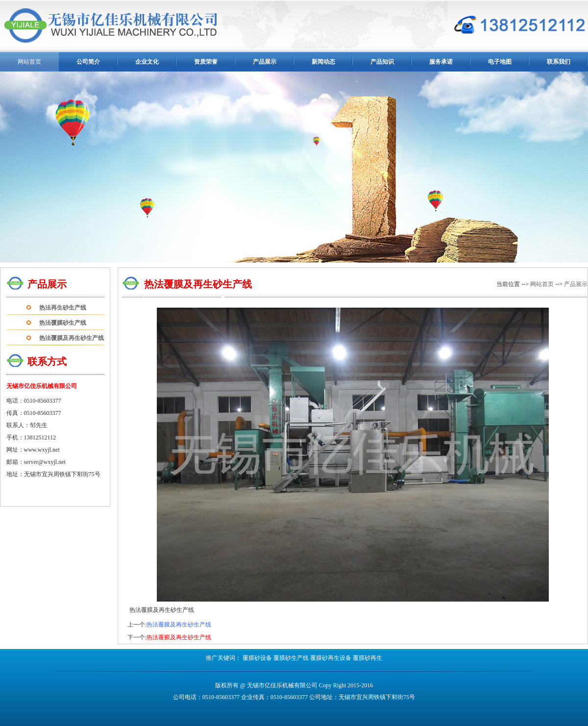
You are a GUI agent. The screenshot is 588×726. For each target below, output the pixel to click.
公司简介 (88, 62)
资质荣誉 (206, 62)
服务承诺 (441, 62)
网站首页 (542, 284)
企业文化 (147, 62)
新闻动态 (323, 62)
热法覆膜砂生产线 (63, 323)
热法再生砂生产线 (63, 308)
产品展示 (265, 62)
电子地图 (500, 62)
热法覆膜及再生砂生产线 (72, 338)
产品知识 (382, 62)
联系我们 (559, 62)
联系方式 (47, 362)
